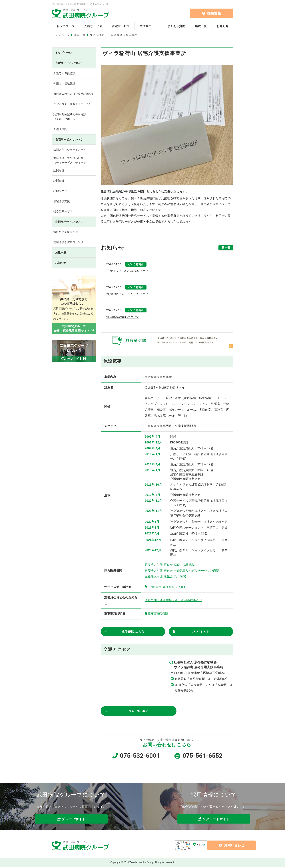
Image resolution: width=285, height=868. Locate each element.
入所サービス (93, 26)
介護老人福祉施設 (64, 83)
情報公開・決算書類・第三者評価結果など (173, 600)
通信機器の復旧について (123, 317)
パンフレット (201, 632)
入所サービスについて (69, 63)
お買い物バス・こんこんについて (129, 294)
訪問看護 (59, 170)
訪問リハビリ (62, 191)
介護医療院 (60, 129)
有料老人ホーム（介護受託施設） (74, 94)
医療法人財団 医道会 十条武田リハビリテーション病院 (182, 571)
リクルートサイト (216, 820)
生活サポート (148, 26)
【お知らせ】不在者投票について (129, 271)
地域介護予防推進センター (70, 242)
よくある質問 (176, 26)
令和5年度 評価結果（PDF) (166, 587)
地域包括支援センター (67, 232)
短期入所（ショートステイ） (71, 150)
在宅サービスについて (69, 139)
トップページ (65, 26)
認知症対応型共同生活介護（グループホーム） (70, 117)
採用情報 (212, 13)
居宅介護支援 (62, 201)
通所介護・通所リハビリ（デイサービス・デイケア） (71, 160)
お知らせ (223, 26)
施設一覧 (201, 26)
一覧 (227, 248)
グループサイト (74, 820)
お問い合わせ (205, 846)
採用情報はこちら (133, 632)
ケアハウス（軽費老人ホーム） (73, 104)
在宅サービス (121, 26)
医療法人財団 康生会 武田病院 (165, 576)
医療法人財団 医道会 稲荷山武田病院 (170, 565)
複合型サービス (63, 211)
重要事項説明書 (158, 614)
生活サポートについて (69, 222)
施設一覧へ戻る (127, 712)
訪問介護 (59, 181)
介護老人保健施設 (64, 73)
